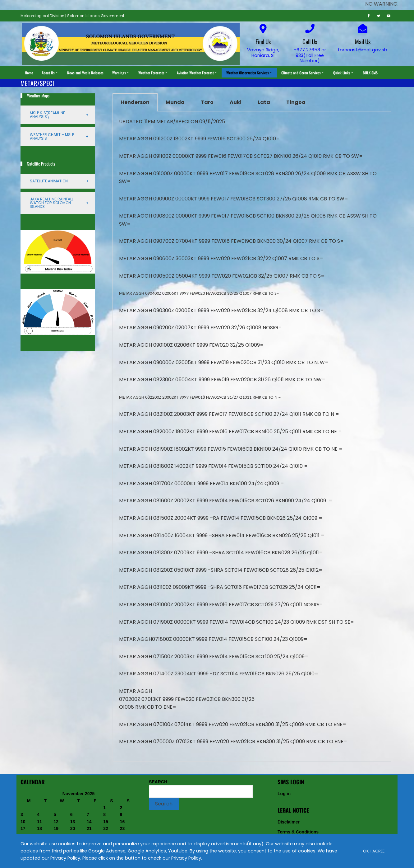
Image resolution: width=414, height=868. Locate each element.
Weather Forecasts (153, 73)
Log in (284, 794)
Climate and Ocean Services (303, 73)
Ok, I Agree (374, 851)
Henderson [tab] (135, 102)
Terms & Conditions (298, 832)
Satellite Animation (49, 181)
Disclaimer (289, 822)
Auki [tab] (236, 102)
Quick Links (344, 73)
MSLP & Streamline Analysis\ (47, 115)
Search (164, 804)
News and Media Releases (85, 73)
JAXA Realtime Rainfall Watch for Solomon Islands (52, 203)
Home (29, 73)
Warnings (121, 73)
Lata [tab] (264, 102)
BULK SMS (370, 73)
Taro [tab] (207, 102)
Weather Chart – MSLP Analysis (52, 136)
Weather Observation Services (249, 73)
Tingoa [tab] (296, 102)
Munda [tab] (175, 102)
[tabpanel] (252, 436)
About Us (50, 73)
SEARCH (158, 782)
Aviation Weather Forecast (197, 73)
